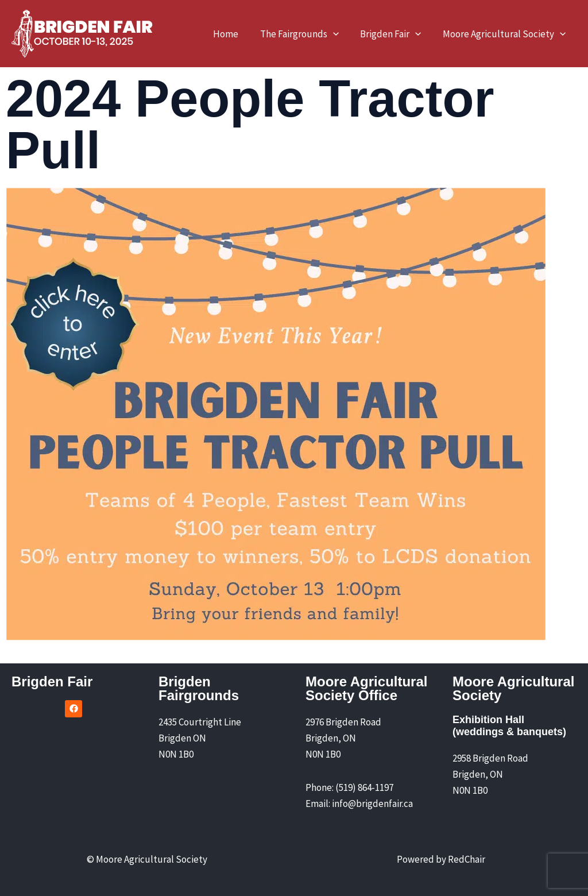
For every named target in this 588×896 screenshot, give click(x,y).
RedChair (467, 859)
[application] (338, 34)
